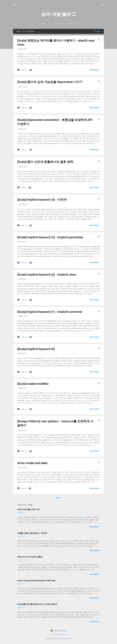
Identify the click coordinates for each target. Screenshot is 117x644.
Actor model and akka (32, 463)
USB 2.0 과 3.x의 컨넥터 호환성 (30, 557)
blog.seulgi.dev (71, 23)
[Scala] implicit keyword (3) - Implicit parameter (50, 237)
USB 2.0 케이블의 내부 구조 (28, 509)
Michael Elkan (63, 635)
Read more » (95, 70)
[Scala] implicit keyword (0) (36, 349)
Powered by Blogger (59, 631)
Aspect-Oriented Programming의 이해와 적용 (36, 581)
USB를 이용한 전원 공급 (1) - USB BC (32, 533)
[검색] (103, 6)
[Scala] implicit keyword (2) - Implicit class (47, 275)
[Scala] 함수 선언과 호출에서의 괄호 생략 (45, 162)
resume (58, 23)
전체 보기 (98, 31)
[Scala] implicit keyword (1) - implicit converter (50, 312)
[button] (99, 40)
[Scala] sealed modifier (33, 384)
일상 (50, 23)
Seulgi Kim (60, 639)
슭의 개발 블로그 (59, 14)
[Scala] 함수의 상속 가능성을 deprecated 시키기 (50, 82)
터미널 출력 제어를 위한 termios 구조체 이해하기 (37, 604)
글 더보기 (59, 498)
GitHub (42, 23)
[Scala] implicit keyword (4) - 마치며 (42, 200)
